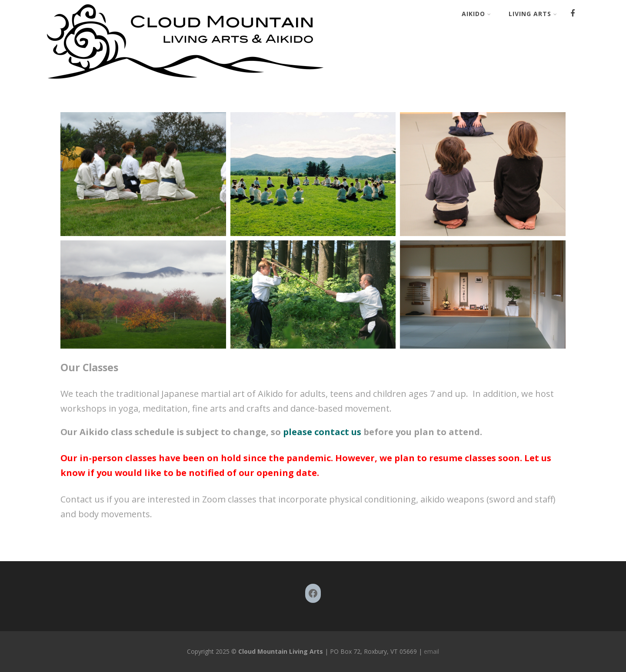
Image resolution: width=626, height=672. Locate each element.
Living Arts (533, 14)
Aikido (476, 14)
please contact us (321, 432)
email (431, 651)
